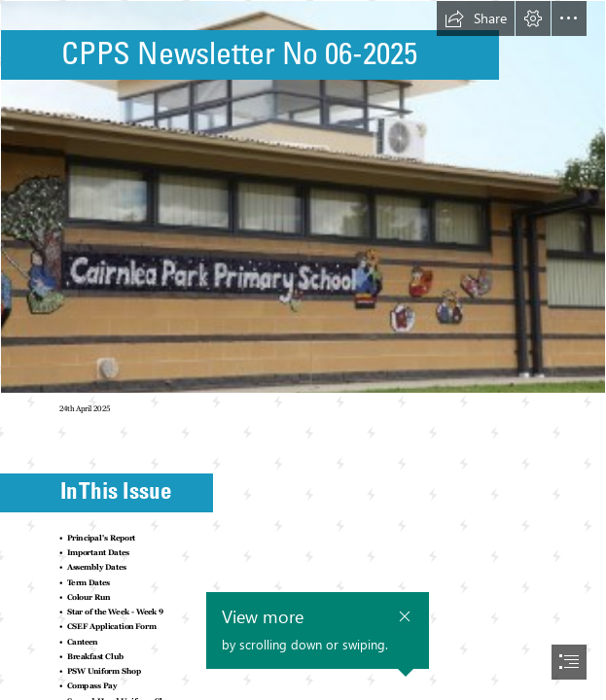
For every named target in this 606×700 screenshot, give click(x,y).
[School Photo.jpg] (303, 197)
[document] (303, 350)
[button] (476, 18)
